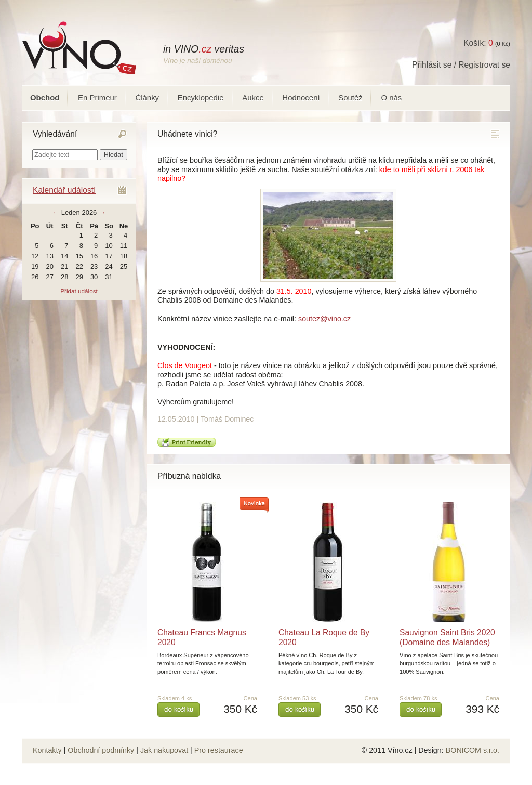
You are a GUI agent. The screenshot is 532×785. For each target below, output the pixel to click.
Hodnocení (301, 97)
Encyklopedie (201, 97)
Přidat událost (79, 291)
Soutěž (350, 97)
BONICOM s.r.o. (473, 750)
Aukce (253, 97)
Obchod (45, 97)
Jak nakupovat (164, 750)
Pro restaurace (219, 750)
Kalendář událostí (64, 190)
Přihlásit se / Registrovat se (461, 65)
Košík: (478, 43)
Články (147, 97)
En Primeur (97, 97)
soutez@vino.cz (324, 319)
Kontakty (47, 750)
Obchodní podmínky (101, 750)
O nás (391, 97)
